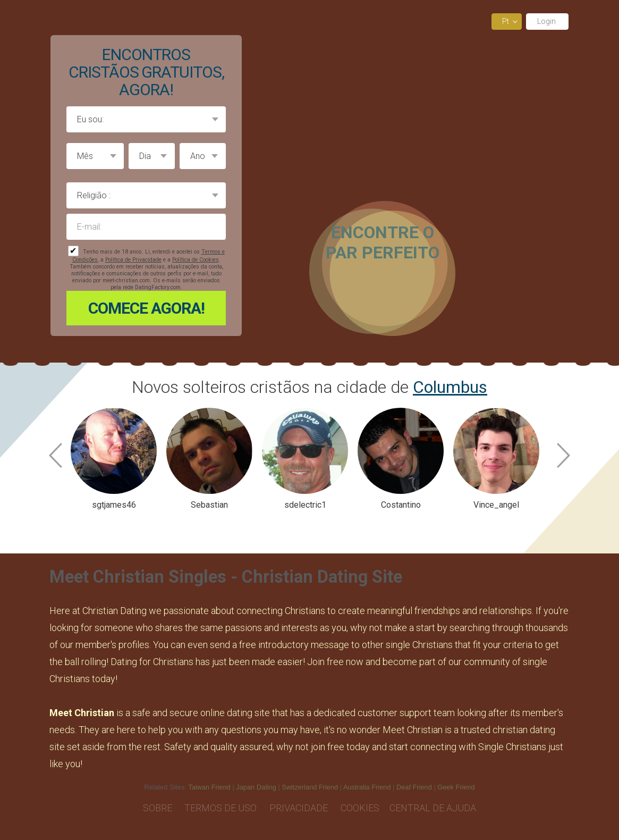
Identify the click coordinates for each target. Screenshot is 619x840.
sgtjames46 (114, 505)
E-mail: (146, 227)
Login (547, 21)
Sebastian (209, 505)
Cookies (360, 808)
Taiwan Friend (209, 787)
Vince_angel (496, 505)
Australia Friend (367, 787)
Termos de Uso (222, 808)
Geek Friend (456, 787)
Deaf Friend (414, 787)
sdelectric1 (305, 505)
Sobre (159, 808)
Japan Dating (256, 787)
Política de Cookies (196, 260)
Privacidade (300, 808)
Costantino (401, 505)
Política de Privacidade (133, 260)
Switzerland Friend (310, 787)
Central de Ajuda (433, 808)
